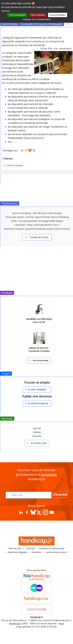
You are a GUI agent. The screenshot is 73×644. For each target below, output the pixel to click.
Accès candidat (35, 390)
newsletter (49, 475)
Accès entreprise (36, 403)
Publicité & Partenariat (52, 548)
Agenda (37, 428)
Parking (37, 432)
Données (36, 552)
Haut (61, 624)
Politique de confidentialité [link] (36, 19)
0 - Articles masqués (13, 165)
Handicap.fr (15, 624)
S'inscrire (60, 495)
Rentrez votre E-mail (37, 486)
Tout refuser (38, 15)
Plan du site (15, 548)
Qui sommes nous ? (57, 552)
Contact (30, 548)
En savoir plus (36, 443)
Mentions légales (18, 552)
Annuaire (37, 436)
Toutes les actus (36, 237)
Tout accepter (17, 15)
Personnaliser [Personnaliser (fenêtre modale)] (58, 15)
